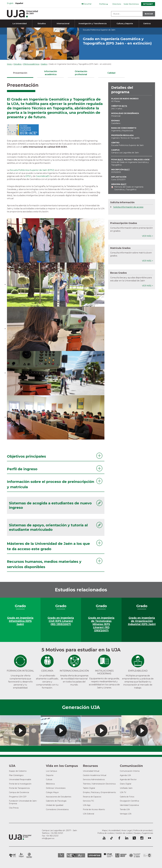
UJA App (87, 805)
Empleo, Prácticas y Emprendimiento (99, 792)
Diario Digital (125, 784)
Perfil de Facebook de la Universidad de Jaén (119, 838)
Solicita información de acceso (128, 207)
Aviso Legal (127, 830)
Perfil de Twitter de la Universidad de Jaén (134, 838)
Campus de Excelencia (19, 792)
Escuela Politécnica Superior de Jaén (127, 145)
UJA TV (123, 792)
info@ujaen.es (48, 838)
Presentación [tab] (20, 73)
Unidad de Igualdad (55, 805)
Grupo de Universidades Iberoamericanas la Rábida (135, 855)
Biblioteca (50, 784)
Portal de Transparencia (19, 788)
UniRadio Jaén (126, 788)
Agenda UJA (125, 775)
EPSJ (28, 176)
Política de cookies (106, 833)
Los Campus (51, 771)
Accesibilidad (114, 830)
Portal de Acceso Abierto (94, 809)
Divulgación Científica (129, 801)
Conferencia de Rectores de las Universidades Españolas (108, 855)
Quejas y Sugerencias (144, 833)
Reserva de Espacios (92, 797)
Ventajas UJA (126, 814)
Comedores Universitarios (57, 809)
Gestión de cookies (124, 833)
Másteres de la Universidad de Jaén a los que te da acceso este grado (48, 546)
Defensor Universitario (56, 788)
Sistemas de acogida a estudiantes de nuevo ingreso (50, 505)
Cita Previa (14, 808)
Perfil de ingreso (22, 469)
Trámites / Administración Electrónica (99, 784)
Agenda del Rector (128, 779)
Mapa (104, 830)
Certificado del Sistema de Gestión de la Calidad (148, 855)
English (10, 3)
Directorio (117, 4)
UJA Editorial (88, 814)
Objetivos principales (26, 456)
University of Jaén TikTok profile (112, 838)
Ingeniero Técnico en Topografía (125, 138)
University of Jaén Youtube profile (104, 838)
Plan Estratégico (16, 775)
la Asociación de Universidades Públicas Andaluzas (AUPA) (121, 855)
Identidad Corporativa (129, 805)
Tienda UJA (125, 809)
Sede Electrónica (131, 4)
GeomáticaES (43, 176)
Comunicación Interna (130, 771)
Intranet (148, 4)
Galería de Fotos (127, 797)
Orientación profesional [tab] (81, 73)
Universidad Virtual (91, 771)
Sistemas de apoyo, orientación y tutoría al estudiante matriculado (48, 527)
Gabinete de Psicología (56, 801)
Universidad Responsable (20, 779)
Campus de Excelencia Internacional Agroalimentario (21, 855)
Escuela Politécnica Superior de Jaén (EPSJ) (32, 170)
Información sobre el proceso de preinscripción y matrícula (51, 484)
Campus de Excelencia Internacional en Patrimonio (13, 855)
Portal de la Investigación (20, 784)
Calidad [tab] (111, 73)
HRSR (61, 855)
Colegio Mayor (52, 792)
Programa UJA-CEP (18, 797)
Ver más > (148, 236)
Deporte (50, 775)
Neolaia (76, 855)
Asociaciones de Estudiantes (59, 797)
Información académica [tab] (51, 73)
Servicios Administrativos (94, 779)
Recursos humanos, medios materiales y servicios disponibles (44, 564)
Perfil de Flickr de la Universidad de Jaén (149, 838)
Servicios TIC (88, 801)
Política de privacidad (143, 830)
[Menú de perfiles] (104, 4)
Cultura (49, 779)
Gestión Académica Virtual (95, 775)
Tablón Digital (89, 788)
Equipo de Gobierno (18, 771)
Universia (94, 855)
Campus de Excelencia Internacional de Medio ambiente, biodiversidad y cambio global (29, 855)
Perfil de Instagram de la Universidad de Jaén (142, 838)
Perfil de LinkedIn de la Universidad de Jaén (127, 838)
